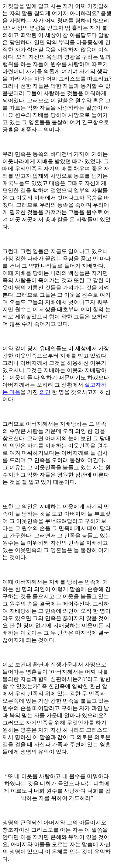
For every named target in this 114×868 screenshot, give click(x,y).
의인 (45, 392)
